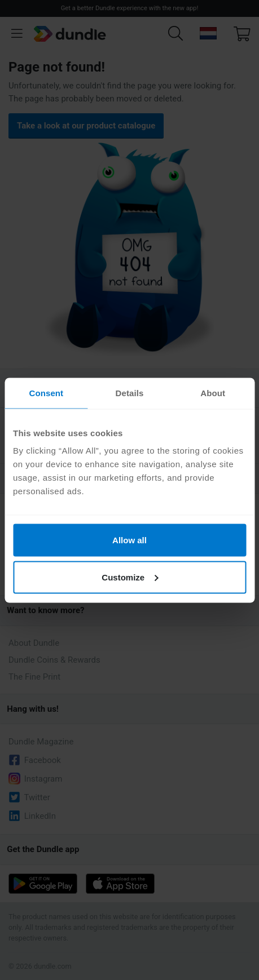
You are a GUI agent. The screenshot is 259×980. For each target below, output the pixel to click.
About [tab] (213, 393)
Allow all (129, 540)
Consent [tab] (46, 393)
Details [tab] (130, 393)
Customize (130, 577)
